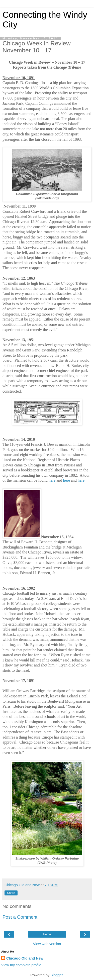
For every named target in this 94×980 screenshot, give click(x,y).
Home (47, 934)
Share (11, 893)
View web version (47, 944)
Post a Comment (20, 917)
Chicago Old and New (25, 958)
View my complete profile (21, 965)
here (52, 480)
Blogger (57, 975)
